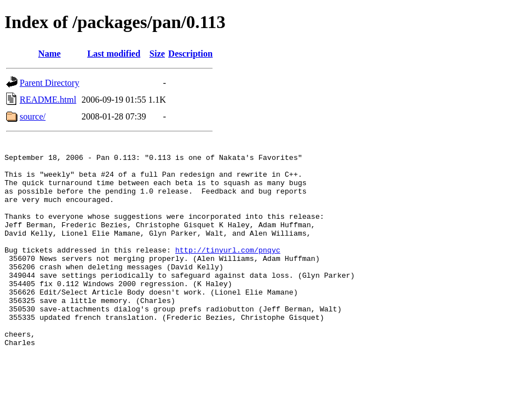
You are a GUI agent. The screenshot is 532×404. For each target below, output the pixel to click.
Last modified (114, 54)
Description (191, 54)
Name (49, 54)
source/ (33, 116)
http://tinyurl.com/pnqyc (228, 272)
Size (157, 54)
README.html (48, 100)
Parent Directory (49, 83)
